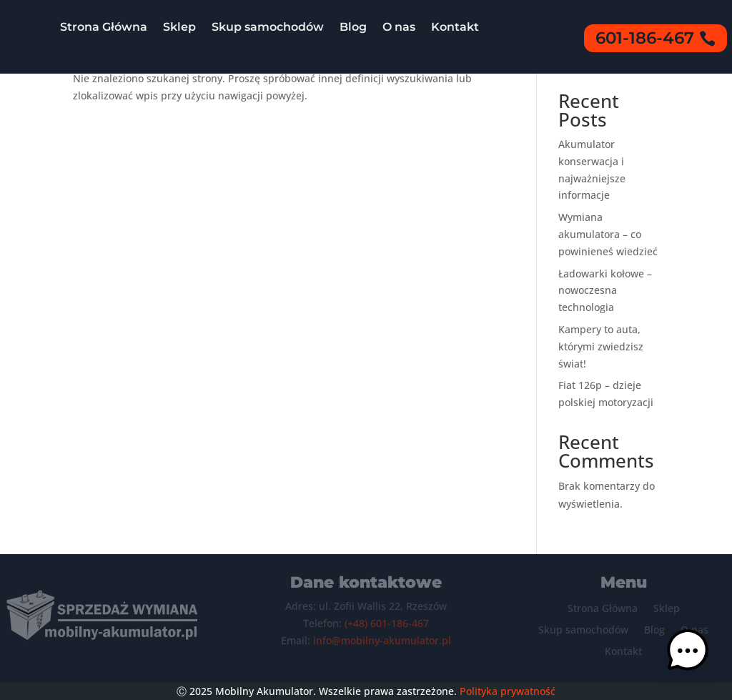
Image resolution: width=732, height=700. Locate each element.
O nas (399, 27)
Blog (353, 27)
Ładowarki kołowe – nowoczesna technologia (605, 291)
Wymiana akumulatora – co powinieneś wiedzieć (608, 234)
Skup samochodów (268, 27)
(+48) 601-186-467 (387, 623)
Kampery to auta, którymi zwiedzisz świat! (601, 346)
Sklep (179, 27)
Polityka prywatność (508, 691)
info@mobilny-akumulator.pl (382, 640)
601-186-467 (645, 38)
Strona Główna (104, 27)
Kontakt (455, 27)
